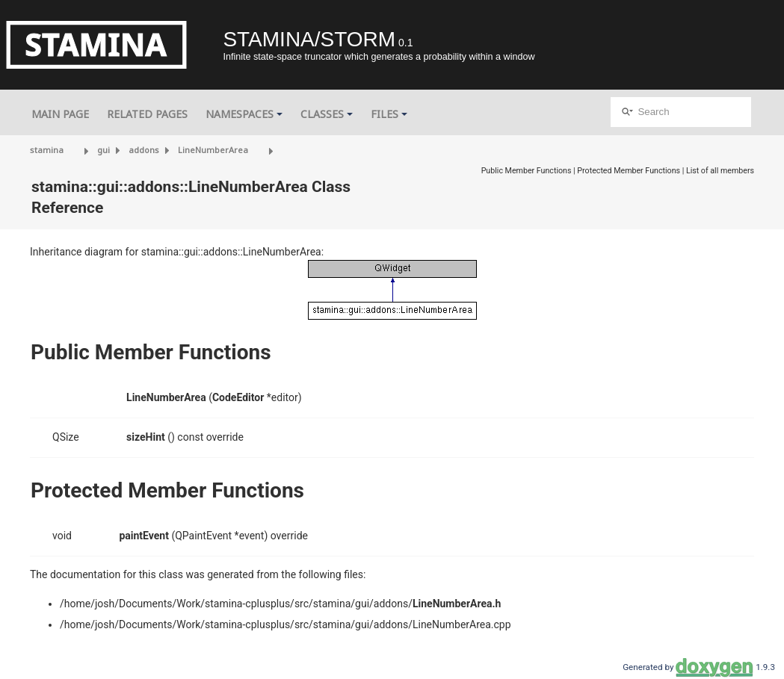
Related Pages (147, 114)
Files (389, 114)
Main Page (60, 114)
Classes (327, 114)
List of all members (720, 171)
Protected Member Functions (629, 171)
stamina (47, 150)
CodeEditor (238, 397)
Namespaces (244, 114)
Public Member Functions (527, 171)
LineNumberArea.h (457, 604)
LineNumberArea (213, 150)
